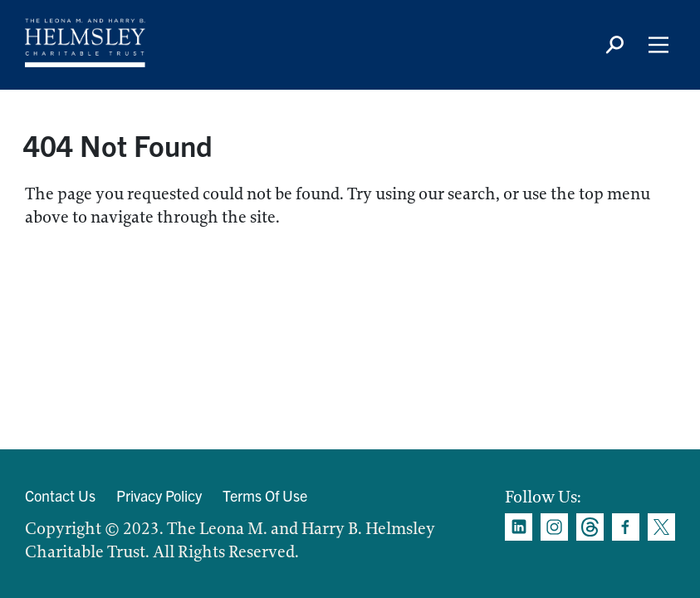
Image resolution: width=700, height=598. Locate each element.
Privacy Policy (159, 495)
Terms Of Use (265, 495)
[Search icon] (614, 45)
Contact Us (60, 495)
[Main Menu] (658, 45)
